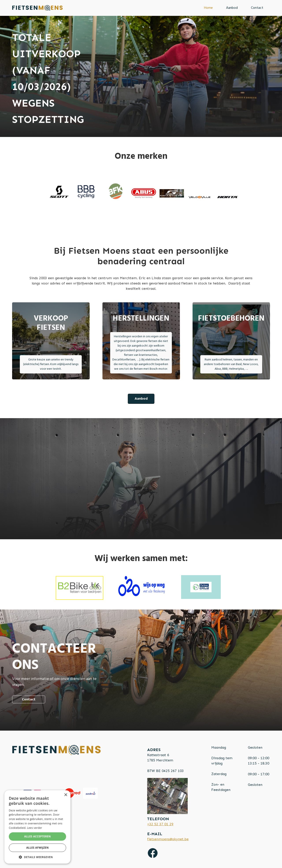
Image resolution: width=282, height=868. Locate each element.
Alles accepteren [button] (38, 836)
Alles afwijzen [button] (37, 848)
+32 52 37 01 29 (160, 824)
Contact (257, 8)
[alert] (37, 827)
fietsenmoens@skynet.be (168, 839)
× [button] (66, 795)
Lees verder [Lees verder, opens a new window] (35, 828)
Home (208, 8)
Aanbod (232, 8)
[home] (37, 8)
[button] (37, 857)
